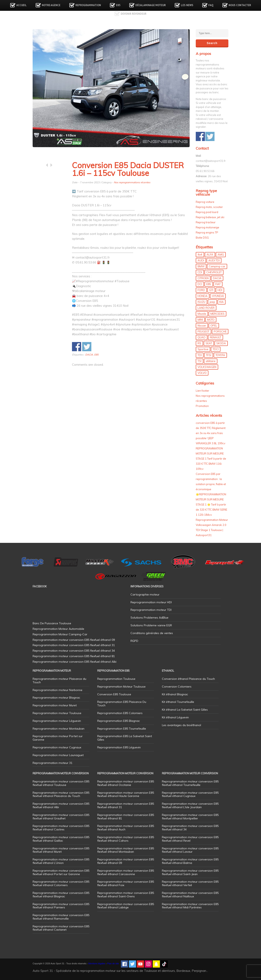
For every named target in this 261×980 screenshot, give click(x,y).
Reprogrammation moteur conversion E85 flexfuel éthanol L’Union (61, 861)
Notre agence (51, 5)
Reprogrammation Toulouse (116, 679)
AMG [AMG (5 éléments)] (221, 254)
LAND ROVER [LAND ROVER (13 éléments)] (206, 308)
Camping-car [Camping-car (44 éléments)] (217, 266)
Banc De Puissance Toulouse (52, 623)
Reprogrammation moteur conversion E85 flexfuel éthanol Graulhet (61, 817)
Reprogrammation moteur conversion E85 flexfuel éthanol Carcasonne (126, 872)
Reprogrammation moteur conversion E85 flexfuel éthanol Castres (61, 828)
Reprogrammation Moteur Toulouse (121, 687)
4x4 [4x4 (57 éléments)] (200, 254)
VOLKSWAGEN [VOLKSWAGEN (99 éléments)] (207, 367)
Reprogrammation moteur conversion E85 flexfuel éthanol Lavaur (190, 850)
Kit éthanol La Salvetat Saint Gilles (185, 710)
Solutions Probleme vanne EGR (151, 625)
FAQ (211, 5)
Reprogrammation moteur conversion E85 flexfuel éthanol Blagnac (61, 895)
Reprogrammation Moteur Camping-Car (60, 634)
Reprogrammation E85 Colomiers (120, 713)
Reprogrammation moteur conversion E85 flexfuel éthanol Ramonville (61, 917)
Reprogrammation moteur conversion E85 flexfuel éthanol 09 (126, 861)
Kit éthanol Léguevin (175, 717)
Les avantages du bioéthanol (181, 725)
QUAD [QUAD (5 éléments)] (202, 337)
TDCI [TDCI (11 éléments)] (216, 349)
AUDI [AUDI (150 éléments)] (201, 260)
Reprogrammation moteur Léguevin (57, 721)
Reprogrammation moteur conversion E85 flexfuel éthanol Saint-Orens (126, 895)
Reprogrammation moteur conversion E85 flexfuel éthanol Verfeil (190, 883)
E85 (118, 5)
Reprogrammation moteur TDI (151, 610)
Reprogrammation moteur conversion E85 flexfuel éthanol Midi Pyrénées (190, 906)
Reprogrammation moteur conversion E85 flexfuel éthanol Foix (126, 883)
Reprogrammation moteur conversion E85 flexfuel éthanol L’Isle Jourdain (190, 805)
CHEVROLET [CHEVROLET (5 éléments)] (214, 272)
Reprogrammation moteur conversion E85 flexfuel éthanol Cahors (126, 839)
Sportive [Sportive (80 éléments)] (203, 349)
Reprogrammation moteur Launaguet (58, 755)
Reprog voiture (205, 202)
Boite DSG (202, 238)
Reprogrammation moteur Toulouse (57, 713)
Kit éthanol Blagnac (175, 694)
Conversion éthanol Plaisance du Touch (188, 679)
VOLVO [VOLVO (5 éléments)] (202, 373)
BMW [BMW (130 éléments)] (201, 266)
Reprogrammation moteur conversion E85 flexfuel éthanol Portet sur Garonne (61, 872)
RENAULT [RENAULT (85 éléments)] (216, 337)
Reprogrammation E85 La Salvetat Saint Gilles (125, 738)
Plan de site (113, 963)
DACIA (89, 355)
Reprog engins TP (207, 232)
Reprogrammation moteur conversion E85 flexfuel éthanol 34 (190, 828)
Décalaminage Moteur (151, 5)
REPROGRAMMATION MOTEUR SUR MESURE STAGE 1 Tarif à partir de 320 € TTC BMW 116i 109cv (211, 459)
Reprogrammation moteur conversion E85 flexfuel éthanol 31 (126, 805)
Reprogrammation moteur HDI (151, 602)
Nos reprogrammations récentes (132, 182)
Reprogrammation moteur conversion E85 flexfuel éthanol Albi (61, 805)
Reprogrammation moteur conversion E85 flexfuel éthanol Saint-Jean (190, 872)
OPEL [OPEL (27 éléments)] (214, 326)
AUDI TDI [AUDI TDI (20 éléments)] (214, 260)
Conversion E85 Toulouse (114, 694)
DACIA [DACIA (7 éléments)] (217, 278)
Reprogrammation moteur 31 (53, 763)
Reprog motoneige (207, 227)
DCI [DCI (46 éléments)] (200, 284)
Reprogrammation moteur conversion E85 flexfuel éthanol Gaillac (61, 839)
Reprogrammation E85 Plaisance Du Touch (122, 704)
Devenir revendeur (134, 14)
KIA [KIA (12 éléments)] (222, 302)
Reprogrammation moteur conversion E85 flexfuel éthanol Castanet (61, 928)
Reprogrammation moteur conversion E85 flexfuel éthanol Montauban (126, 850)
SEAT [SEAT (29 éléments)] (209, 343)
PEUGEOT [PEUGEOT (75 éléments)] (203, 331)
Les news (187, 5)
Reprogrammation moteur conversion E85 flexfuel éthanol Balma (190, 861)
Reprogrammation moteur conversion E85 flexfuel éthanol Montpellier (190, 817)
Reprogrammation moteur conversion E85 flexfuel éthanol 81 (126, 817)
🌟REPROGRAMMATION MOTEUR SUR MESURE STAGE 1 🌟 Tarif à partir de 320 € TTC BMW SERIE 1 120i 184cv (211, 504)
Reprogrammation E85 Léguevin (119, 747)
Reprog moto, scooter (209, 207)
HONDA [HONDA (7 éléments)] (203, 296)
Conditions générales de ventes (152, 633)
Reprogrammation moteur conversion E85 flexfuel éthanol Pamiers (61, 906)
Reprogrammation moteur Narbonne (58, 690)
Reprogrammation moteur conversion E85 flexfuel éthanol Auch (126, 828)
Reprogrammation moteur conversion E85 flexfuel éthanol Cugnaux (190, 794)
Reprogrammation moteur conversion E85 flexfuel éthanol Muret (61, 850)
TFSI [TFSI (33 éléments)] (209, 355)
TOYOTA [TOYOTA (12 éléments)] (220, 355)
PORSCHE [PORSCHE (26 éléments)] (220, 331)
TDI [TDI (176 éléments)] (200, 355)
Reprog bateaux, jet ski (210, 217)
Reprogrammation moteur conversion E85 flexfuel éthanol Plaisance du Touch (61, 794)
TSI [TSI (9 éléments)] (200, 361)
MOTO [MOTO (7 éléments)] (211, 320)
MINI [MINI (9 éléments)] (200, 320)
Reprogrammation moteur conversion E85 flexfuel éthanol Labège (126, 906)
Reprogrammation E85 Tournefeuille (122, 729)
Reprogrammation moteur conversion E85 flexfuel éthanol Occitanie (126, 783)
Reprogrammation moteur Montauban (59, 729)
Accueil (22, 5)
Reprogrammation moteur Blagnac (56, 698)
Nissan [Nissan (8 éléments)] (202, 326)
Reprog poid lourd (207, 212)
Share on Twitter (87, 347)
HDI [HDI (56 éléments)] (220, 290)
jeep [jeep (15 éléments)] (212, 302)
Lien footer (202, 391)
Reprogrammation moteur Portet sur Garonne (58, 738)
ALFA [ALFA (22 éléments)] (210, 254)
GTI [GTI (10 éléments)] (211, 290)
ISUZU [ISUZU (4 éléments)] (201, 302)
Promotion (202, 406)
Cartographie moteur (145, 594)
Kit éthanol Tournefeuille (178, 702)
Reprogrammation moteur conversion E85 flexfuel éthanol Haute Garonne (126, 794)
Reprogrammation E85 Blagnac (119, 721)
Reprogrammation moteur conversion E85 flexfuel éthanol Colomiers (61, 883)
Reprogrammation (88, 5)
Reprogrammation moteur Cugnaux (57, 747)
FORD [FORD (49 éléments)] (201, 290)
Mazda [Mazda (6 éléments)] (202, 314)
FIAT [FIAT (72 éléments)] (218, 284)
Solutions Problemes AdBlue (149, 618)
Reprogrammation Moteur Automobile (58, 629)
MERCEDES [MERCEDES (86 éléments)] (217, 314)
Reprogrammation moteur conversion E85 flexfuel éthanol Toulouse (61, 783)
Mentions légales (97, 963)
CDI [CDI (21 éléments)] (200, 272)
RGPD (134, 641)
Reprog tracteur (206, 222)
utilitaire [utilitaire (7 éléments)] (211, 361)
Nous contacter (240, 5)
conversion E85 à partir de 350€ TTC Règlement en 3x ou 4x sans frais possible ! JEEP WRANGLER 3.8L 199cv (211, 433)
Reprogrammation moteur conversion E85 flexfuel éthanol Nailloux (190, 895)
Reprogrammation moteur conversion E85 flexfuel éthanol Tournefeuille (190, 783)
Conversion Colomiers (177, 687)
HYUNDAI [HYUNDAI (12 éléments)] (218, 296)
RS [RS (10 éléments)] (199, 343)
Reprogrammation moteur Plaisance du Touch (59, 681)
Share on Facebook (77, 347)
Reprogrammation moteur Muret (55, 705)
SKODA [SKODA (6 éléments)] (221, 343)
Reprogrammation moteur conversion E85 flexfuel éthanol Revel (190, 839)
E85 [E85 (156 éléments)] (209, 284)
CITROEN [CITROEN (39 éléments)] (203, 278)
